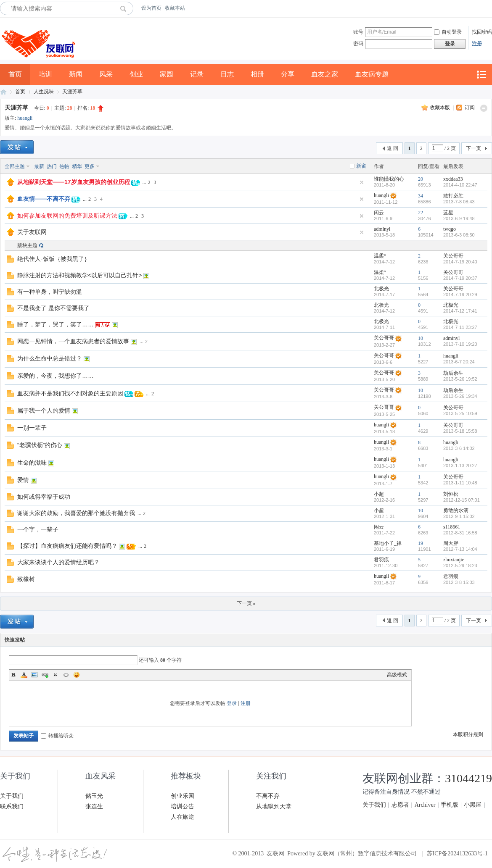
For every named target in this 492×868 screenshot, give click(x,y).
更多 (90, 166)
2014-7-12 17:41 (460, 311)
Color (24, 675)
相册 (257, 74)
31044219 (468, 778)
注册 (477, 44)
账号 (358, 32)
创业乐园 (183, 796)
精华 (77, 166)
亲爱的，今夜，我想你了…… (56, 376)
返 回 (393, 148)
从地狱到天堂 (274, 806)
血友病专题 (372, 74)
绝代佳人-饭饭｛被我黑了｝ (54, 259)
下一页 (473, 148)
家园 (167, 74)
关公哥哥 (453, 256)
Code (66, 675)
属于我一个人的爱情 (44, 410)
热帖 (64, 166)
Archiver (425, 805)
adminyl (382, 229)
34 (421, 196)
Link (45, 675)
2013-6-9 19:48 (459, 218)
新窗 (361, 166)
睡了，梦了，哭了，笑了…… (56, 324)
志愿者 (400, 805)
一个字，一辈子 (38, 529)
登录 (232, 703)
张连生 (94, 806)
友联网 (3, 92)
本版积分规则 (468, 734)
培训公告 (183, 806)
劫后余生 (453, 373)
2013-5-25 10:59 (460, 413)
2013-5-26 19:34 (460, 396)
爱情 (23, 480)
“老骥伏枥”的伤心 (40, 445)
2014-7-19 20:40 (460, 262)
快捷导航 (481, 75)
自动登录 (448, 32)
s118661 (452, 527)
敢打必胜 (453, 196)
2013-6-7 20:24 (459, 362)
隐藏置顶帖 (362, 182)
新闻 (76, 74)
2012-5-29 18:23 (460, 566)
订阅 (470, 108)
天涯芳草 (72, 92)
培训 (45, 74)
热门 (52, 166)
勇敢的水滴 (456, 510)
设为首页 (151, 8)
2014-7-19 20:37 (460, 278)
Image (34, 675)
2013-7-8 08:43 (459, 202)
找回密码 (482, 32)
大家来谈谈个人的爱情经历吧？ (58, 562)
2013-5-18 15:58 (460, 431)
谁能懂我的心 (389, 179)
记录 (197, 74)
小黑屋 (473, 805)
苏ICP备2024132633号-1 (457, 854)
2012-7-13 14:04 (460, 549)
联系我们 (12, 806)
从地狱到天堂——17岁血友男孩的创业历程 (74, 182)
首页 (15, 74)
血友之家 (325, 74)
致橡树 (26, 579)
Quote (56, 675)
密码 (358, 44)
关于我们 (12, 796)
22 (421, 213)
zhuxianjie (454, 560)
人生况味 (44, 92)
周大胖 (451, 543)
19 (421, 543)
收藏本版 (440, 108)
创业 (136, 74)
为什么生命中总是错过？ (50, 358)
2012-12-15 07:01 (462, 500)
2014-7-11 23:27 (460, 327)
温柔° (380, 256)
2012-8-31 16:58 (460, 533)
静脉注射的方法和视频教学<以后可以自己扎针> (79, 275)
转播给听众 (57, 736)
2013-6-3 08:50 (459, 235)
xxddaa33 (453, 179)
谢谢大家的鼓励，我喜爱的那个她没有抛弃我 (76, 513)
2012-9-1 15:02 (459, 516)
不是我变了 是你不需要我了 (53, 308)
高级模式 (397, 675)
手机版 (450, 805)
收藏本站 (175, 8)
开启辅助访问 (490, 8)
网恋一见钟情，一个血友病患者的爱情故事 (73, 341)
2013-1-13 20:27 (460, 466)
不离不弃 (268, 796)
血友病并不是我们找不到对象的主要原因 (70, 393)
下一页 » (246, 603)
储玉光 (94, 796)
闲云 (379, 213)
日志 (227, 74)
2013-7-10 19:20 (460, 344)
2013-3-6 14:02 (459, 448)
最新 (39, 166)
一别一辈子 (32, 428)
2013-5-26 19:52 (460, 379)
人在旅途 (183, 817)
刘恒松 (451, 494)
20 (421, 179)
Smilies (77, 675)
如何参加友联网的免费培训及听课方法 (67, 216)
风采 (106, 74)
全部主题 (15, 166)
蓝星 (448, 213)
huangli (25, 118)
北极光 (381, 289)
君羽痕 (381, 560)
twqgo (450, 229)
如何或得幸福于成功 (44, 497)
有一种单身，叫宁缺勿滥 (50, 292)
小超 (379, 494)
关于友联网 (32, 232)
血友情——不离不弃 (44, 199)
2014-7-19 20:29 (460, 295)
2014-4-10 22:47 (460, 185)
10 (421, 338)
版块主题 (27, 245)
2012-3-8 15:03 (459, 582)
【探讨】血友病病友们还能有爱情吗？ (67, 546)
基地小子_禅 (388, 543)
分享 (288, 74)
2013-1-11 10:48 (460, 483)
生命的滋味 (32, 463)
